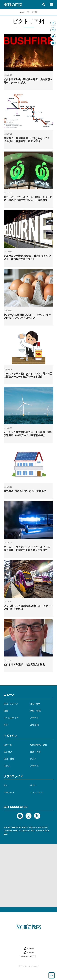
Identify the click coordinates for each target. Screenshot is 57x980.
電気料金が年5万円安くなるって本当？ (25, 491)
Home (22, 12)
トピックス (10, 736)
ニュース (9, 695)
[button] (44, 5)
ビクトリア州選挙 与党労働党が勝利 (24, 665)
